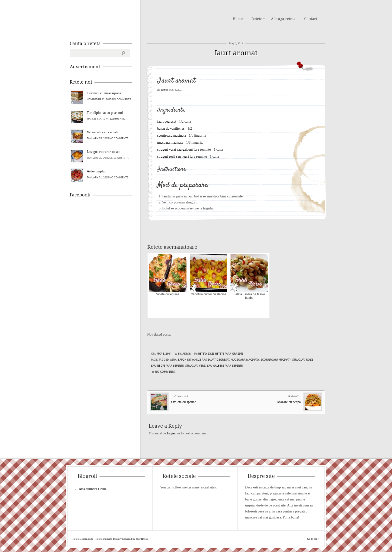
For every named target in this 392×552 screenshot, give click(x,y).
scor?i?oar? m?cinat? (276, 360)
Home (238, 19)
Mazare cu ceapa (289, 402)
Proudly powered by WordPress (130, 539)
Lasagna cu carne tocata (103, 152)
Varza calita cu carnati (102, 132)
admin (164, 90)
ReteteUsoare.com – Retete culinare (106, 18)
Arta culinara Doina (93, 489)
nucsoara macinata (170, 143)
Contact (311, 19)
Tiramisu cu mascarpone (104, 93)
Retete (257, 19)
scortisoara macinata (172, 135)
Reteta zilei (206, 354)
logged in (174, 433)
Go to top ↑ (313, 539)
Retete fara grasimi (229, 354)
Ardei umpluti (97, 171)
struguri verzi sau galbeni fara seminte (184, 150)
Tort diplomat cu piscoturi (105, 113)
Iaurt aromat (236, 53)
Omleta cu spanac (184, 402)
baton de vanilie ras (171, 128)
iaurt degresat (167, 121)
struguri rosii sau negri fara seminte (182, 157)
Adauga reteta (283, 19)
